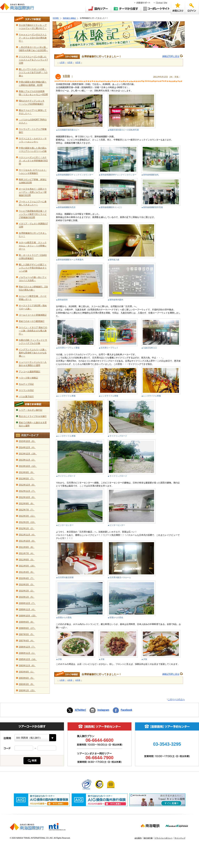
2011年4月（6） (27, 572)
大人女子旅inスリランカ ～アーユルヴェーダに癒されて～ (33, 27)
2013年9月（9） (27, 472)
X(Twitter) (80, 710)
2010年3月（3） (27, 585)
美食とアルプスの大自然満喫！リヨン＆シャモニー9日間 (33, 93)
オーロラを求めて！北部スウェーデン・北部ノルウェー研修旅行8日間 (33, 192)
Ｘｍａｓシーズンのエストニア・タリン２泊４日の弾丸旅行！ (33, 38)
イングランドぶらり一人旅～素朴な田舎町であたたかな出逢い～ (33, 353)
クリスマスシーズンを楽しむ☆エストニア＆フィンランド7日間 (33, 60)
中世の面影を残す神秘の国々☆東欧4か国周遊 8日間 (33, 84)
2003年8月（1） (27, 672)
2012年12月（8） (27, 485)
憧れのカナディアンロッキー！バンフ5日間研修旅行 (32, 102)
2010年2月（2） (27, 591)
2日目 (70, 62)
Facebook (127, 710)
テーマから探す (126, 9)
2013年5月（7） (27, 479)
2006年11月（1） (27, 653)
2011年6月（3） (27, 560)
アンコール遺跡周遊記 (29, 372)
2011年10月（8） (27, 541)
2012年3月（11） (27, 516)
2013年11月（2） (27, 460)
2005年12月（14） (28, 659)
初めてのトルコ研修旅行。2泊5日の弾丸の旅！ (33, 288)
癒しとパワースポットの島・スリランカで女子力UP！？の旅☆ (33, 72)
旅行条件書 (148, 838)
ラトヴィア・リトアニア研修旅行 (33, 131)
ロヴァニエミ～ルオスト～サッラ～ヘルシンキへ (33, 140)
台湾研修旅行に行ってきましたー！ (33, 235)
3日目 (78, 62)
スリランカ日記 (26, 390)
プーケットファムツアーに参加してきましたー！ (33, 203)
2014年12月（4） (27, 447)
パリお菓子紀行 (26, 397)
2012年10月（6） (27, 497)
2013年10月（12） (28, 466)
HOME (56, 18)
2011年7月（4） (27, 553)
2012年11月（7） (27, 491)
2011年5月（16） (27, 566)
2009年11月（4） (27, 609)
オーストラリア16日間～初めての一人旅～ (33, 307)
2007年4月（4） (27, 641)
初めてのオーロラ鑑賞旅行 (32, 321)
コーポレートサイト (156, 9)
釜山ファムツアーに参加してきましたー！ (33, 112)
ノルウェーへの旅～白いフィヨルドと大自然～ (33, 279)
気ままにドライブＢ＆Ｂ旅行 (33, 416)
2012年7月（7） (27, 510)
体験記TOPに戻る (171, 56)
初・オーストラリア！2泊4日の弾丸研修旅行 (33, 257)
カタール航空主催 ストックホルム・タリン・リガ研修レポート (33, 246)
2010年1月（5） (27, 597)
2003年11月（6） (27, 666)
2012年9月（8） (27, 504)
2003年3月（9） (27, 684)
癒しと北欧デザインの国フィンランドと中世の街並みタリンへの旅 (33, 268)
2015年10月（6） (27, 441)
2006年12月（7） (27, 647)
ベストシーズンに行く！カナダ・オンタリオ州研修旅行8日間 (33, 161)
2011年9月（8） (27, 547)
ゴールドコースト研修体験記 (33, 315)
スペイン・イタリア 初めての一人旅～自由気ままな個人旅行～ (33, 331)
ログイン (192, 7)
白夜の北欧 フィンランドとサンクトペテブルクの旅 (33, 342)
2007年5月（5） (27, 634)
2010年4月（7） (27, 578)
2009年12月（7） (27, 603)
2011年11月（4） (27, 535)
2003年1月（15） (27, 690)
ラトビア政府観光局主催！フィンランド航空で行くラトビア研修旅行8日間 (33, 214)
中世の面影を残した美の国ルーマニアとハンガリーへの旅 (33, 150)
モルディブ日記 (26, 384)
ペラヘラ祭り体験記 (28, 378)
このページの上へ (176, 699)
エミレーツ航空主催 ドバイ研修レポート (33, 298)
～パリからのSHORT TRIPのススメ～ (33, 121)
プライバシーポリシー (164, 838)
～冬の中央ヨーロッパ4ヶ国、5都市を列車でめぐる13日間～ (33, 49)
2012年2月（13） (27, 522)
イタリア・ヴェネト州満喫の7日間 (33, 225)
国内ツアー (98, 9)
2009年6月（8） (27, 622)
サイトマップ (180, 838)
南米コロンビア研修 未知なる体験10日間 (33, 181)
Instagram (103, 710)
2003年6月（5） (27, 678)
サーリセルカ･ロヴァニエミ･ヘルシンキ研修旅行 (33, 172)
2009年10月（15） (28, 616)
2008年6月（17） (27, 628)
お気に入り (178, 7)
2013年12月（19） (28, 454)
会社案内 (138, 838)
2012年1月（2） (27, 528)
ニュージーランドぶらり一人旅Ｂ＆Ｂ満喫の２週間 (33, 364)
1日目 (62, 62)
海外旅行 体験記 (69, 18)
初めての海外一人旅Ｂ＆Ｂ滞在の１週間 (33, 424)
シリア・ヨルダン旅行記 (31, 410)
